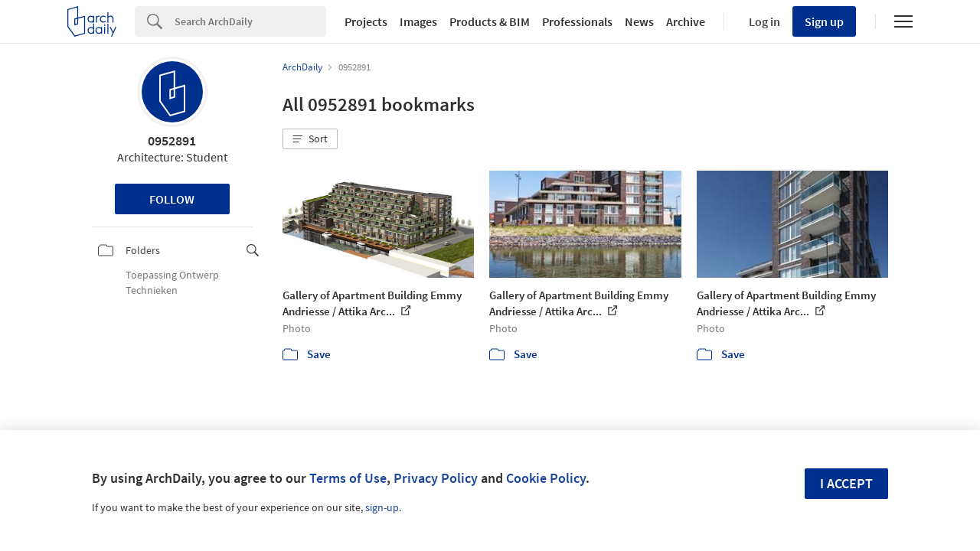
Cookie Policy (546, 478)
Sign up (824, 21)
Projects (366, 21)
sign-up (382, 507)
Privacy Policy (436, 478)
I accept (846, 483)
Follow (172, 199)
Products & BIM (490, 21)
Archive (686, 21)
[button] (310, 139)
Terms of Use (348, 478)
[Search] (250, 21)
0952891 (172, 140)
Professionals (577, 21)
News (639, 21)
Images (418, 21)
